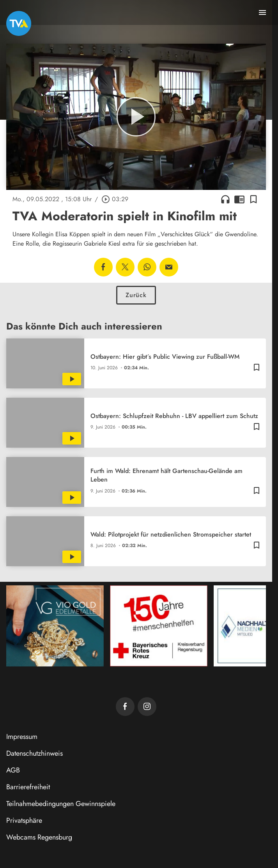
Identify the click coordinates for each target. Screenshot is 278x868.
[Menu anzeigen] (262, 12)
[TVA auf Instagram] (147, 707)
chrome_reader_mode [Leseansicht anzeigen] (239, 199)
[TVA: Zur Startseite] (19, 23)
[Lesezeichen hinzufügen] (253, 199)
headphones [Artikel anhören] (225, 199)
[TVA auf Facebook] (125, 707)
